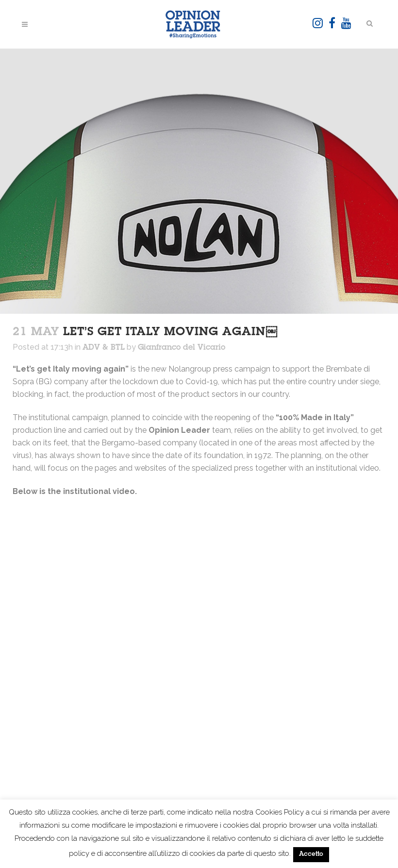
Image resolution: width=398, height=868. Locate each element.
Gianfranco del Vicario (182, 348)
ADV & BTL (104, 348)
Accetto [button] (311, 855)
